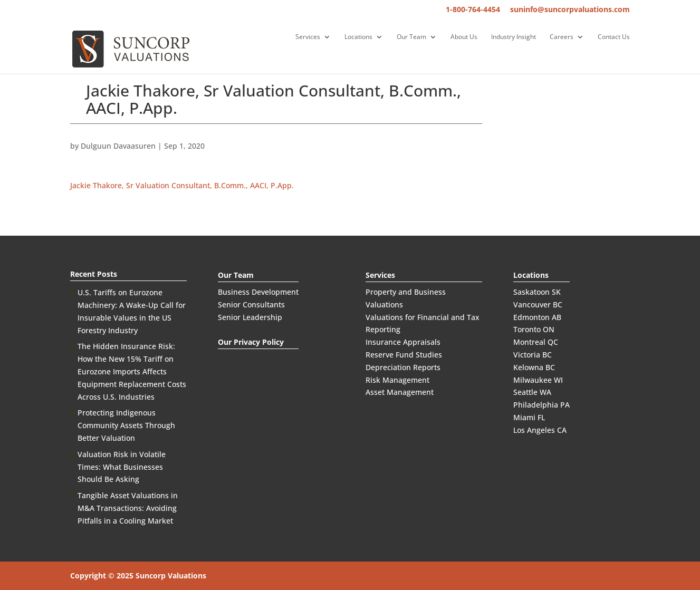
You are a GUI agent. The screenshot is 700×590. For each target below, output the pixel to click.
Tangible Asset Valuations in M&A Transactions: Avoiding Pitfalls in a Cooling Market (128, 508)
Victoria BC (533, 355)
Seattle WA (532, 392)
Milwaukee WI (538, 380)
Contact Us (614, 37)
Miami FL (529, 417)
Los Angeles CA (540, 430)
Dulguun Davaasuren (118, 146)
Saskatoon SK (537, 292)
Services (308, 37)
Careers (562, 37)
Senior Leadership (250, 317)
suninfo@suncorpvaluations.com (570, 10)
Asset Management (400, 392)
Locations (358, 37)
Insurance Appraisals (403, 342)
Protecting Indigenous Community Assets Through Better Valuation (126, 425)
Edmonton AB (537, 317)
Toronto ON (534, 329)
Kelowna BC (534, 367)
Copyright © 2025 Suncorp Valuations (138, 576)
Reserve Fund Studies (404, 355)
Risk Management (397, 380)
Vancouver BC (538, 304)
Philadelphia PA (541, 405)
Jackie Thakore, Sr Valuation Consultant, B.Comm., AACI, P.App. (182, 185)
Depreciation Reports (403, 367)
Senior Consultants (251, 304)
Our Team (411, 37)
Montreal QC (536, 342)
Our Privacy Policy (251, 342)
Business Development (258, 292)
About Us (464, 37)
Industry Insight (514, 37)
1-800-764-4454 (473, 10)
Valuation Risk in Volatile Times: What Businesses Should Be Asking (122, 467)
